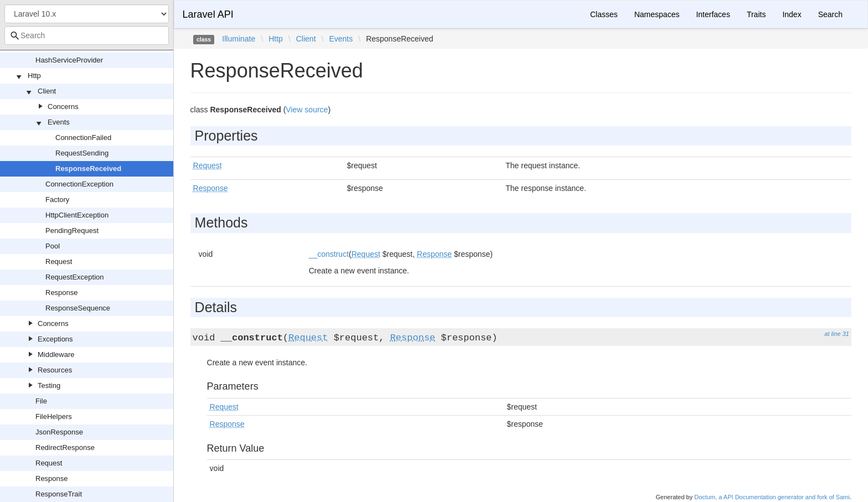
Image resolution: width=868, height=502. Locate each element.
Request (59, 262)
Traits (756, 14)
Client (47, 91)
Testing (49, 385)
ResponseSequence (78, 308)
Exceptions (55, 339)
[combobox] (87, 35)
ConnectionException (79, 184)
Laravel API (208, 14)
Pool (53, 246)
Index (792, 14)
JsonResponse (59, 432)
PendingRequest (72, 231)
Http (34, 76)
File (41, 401)
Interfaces (713, 14)
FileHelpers (54, 416)
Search (830, 14)
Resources (55, 370)
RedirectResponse (65, 447)
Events (59, 122)
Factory (57, 200)
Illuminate (239, 39)
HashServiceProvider (69, 60)
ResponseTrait (59, 494)
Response (62, 293)
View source (307, 110)
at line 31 (837, 334)
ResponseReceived (88, 169)
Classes (604, 14)
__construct (329, 254)
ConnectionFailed (83, 138)
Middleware (56, 354)
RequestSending (82, 153)
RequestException (75, 277)
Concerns (63, 107)
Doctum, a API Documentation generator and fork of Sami (772, 497)
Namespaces (657, 14)
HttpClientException (77, 215)
